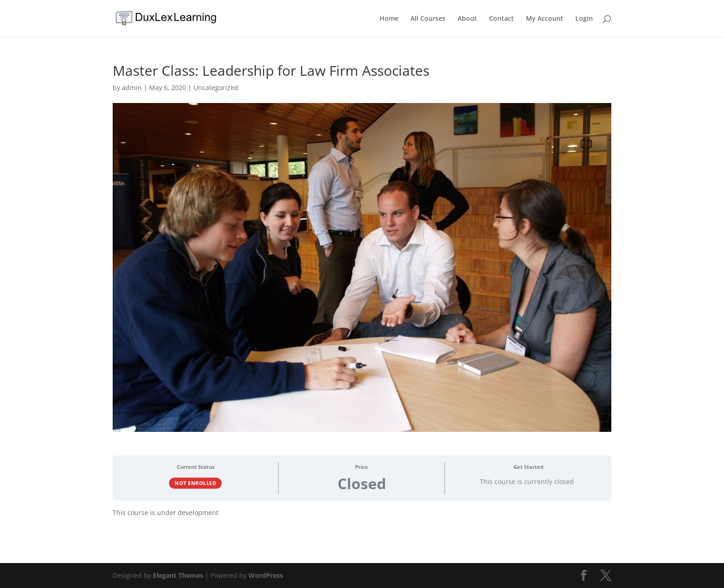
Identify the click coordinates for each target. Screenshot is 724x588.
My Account (545, 19)
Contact (501, 19)
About (467, 19)
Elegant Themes (178, 575)
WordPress (266, 575)
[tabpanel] (362, 516)
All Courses (428, 19)
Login (584, 19)
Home (389, 19)
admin (132, 88)
